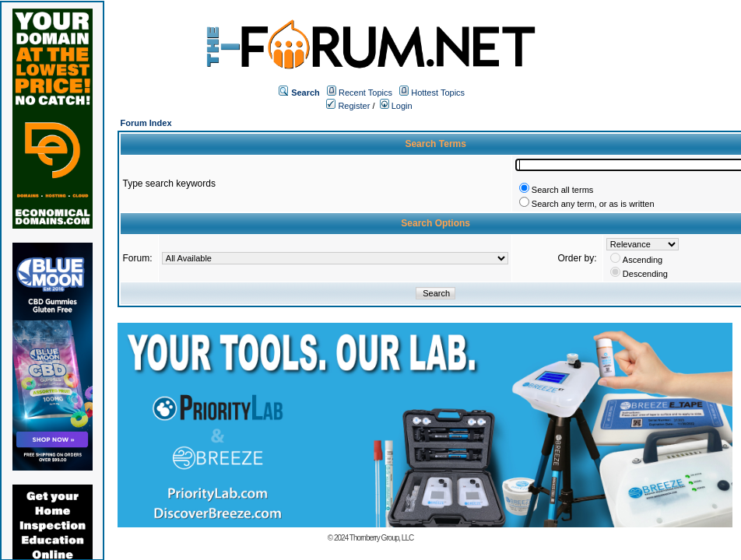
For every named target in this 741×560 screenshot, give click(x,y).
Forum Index (146, 123)
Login (396, 106)
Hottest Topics (438, 93)
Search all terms (562, 190)
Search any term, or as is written (593, 204)
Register (348, 106)
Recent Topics (365, 93)
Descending (645, 274)
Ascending (643, 260)
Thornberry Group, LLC (381, 538)
